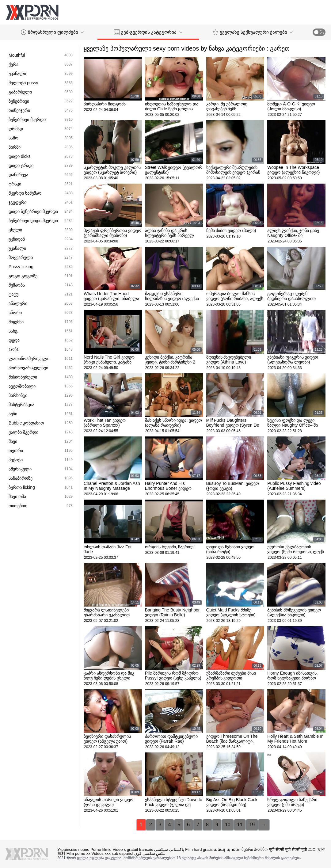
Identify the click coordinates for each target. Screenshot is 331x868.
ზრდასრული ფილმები (52, 32)
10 (228, 825)
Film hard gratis (199, 849)
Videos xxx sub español (112, 853)
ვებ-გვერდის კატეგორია (148, 32)
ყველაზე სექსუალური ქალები (253, 32)
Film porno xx (78, 853)
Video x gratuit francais (133, 849)
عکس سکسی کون (150, 853)
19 (252, 825)
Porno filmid (101, 849)
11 (240, 825)
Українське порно (73, 849)
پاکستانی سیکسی (169, 849)
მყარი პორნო (255, 849)
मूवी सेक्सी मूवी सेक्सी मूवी (288, 849)
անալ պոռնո (227, 849)
